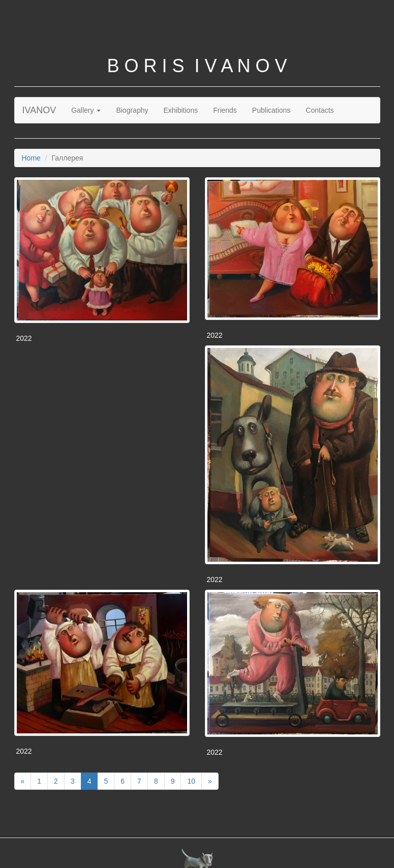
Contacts (320, 110)
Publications (271, 110)
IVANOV (39, 110)
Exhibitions (180, 110)
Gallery (86, 110)
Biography (132, 110)
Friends (225, 110)
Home (31, 158)
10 (191, 781)
